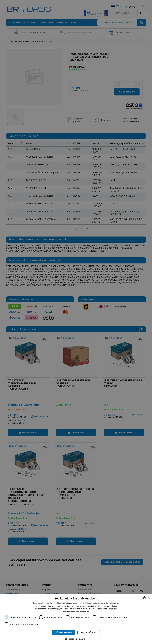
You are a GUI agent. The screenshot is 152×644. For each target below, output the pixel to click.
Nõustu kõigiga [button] (64, 632)
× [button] (149, 598)
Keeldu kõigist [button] (89, 632)
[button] (76, 639)
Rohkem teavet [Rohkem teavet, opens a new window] (82, 612)
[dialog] (76, 619)
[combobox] (145, 598)
